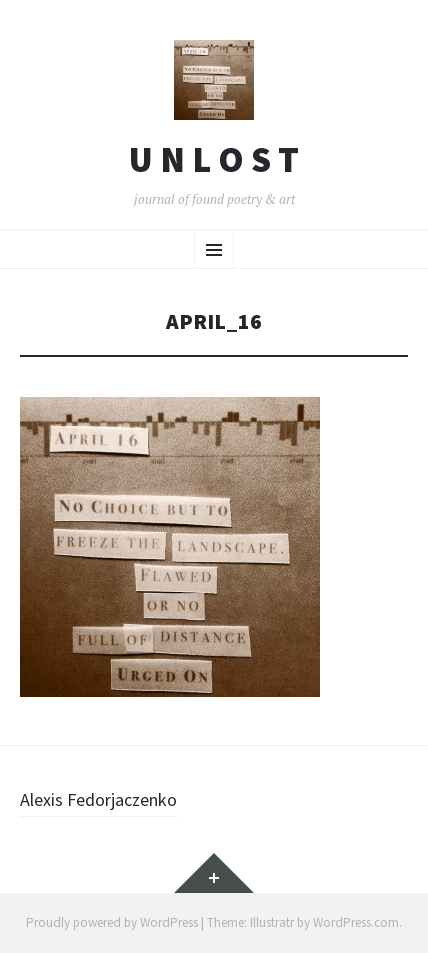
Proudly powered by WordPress (112, 922)
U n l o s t (214, 160)
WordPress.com (356, 922)
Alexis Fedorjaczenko (98, 799)
